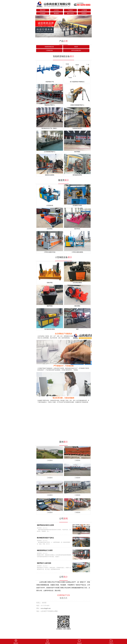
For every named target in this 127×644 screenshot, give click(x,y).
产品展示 (70, 10)
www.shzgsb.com (46, 608)
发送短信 (79, 642)
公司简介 (57, 10)
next (90, 27)
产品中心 (111, 642)
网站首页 (43, 10)
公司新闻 (84, 10)
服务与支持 (70, 13)
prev (37, 27)
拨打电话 (48, 642)
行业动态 (43, 13)
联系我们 (84, 13)
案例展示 (57, 13)
